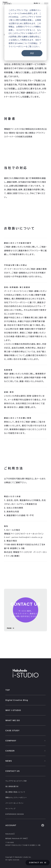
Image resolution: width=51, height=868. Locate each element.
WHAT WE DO (13, 720)
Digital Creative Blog (17, 700)
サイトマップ (10, 809)
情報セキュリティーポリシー (16, 798)
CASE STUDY (13, 731)
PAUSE (9, 628)
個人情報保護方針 (12, 786)
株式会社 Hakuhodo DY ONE (17, 838)
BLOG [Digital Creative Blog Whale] (37, 3)
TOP (8, 690)
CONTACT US (38, 863)
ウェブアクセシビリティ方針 (16, 781)
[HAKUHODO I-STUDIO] (7, 3)
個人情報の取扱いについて (15, 792)
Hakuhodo (10, 834)
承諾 (32, 53)
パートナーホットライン (14, 803)
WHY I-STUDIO (13, 710)
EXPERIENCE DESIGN (15, 814)
